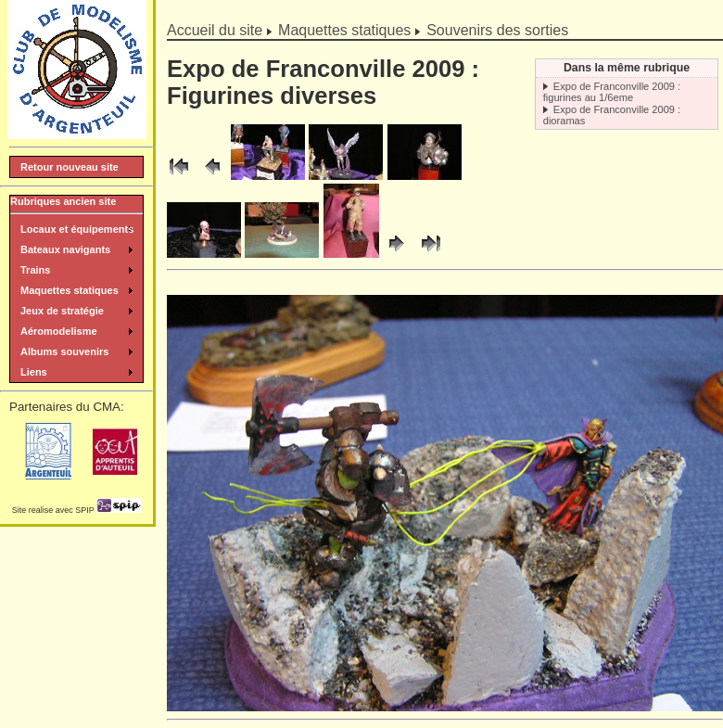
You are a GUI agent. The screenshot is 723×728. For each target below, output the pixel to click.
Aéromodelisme (59, 331)
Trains (35, 270)
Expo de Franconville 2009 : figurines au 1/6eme (612, 92)
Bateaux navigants (65, 249)
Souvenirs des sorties (497, 30)
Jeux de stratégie (62, 311)
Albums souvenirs (64, 351)
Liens (34, 372)
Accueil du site (215, 30)
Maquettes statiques (344, 30)
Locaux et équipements (77, 229)
